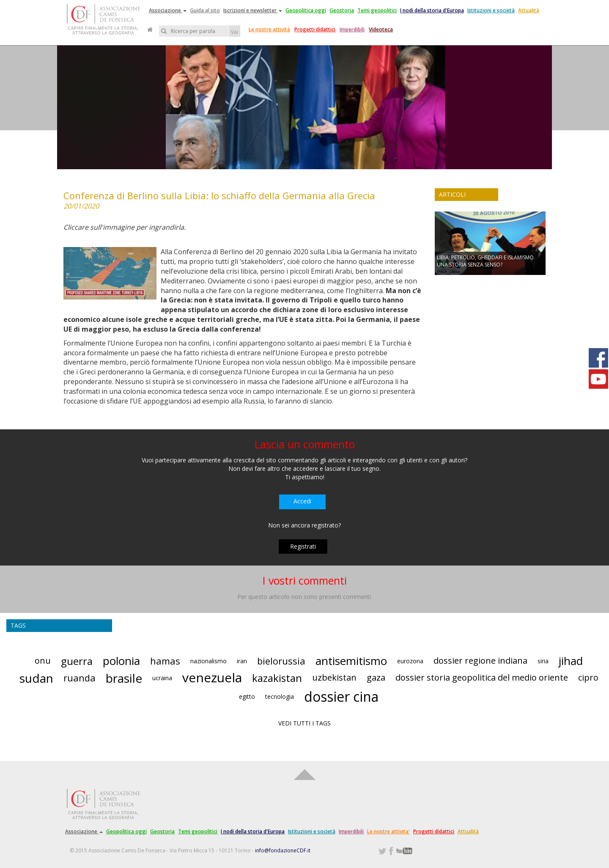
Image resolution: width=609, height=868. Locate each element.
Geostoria (342, 10)
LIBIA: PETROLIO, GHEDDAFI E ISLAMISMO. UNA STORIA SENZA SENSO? (486, 261)
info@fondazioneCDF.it (283, 850)
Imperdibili (352, 29)
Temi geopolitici (377, 10)
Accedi (302, 501)
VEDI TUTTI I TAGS (304, 723)
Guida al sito (205, 10)
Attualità (529, 10)
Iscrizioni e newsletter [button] (253, 10)
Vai (235, 32)
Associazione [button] (168, 10)
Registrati (303, 546)
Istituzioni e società (491, 10)
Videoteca (381, 29)
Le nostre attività (269, 29)
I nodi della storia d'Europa (432, 10)
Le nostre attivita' (388, 831)
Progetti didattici (315, 29)
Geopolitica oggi (306, 10)
